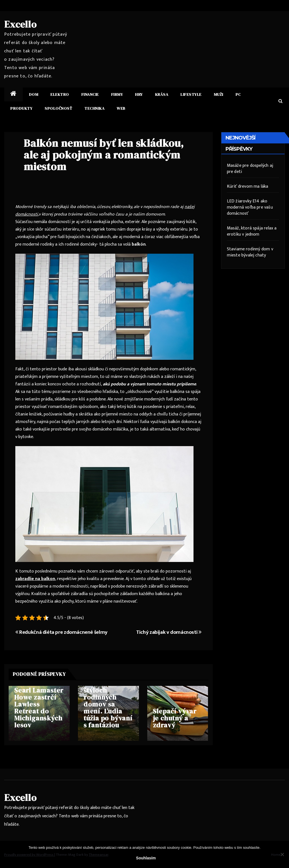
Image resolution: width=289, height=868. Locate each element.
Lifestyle (191, 94)
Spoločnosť (58, 108)
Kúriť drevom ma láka (248, 186)
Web (121, 108)
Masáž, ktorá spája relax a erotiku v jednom (252, 231)
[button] (281, 101)
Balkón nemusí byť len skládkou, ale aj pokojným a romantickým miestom (104, 155)
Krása (162, 94)
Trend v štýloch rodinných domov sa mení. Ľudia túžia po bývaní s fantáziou (108, 704)
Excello (20, 24)
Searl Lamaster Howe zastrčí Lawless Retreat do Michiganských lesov (39, 708)
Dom (34, 94)
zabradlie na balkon (35, 579)
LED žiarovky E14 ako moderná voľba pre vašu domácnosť (250, 207)
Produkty (21, 108)
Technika (94, 108)
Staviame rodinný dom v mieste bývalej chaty (250, 252)
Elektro (60, 94)
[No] (282, 854)
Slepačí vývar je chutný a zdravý (175, 718)
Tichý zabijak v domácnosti (169, 632)
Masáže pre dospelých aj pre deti (250, 169)
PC (238, 94)
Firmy (117, 94)
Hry (139, 94)
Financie (90, 94)
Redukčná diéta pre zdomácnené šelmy (61, 632)
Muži (219, 94)
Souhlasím (146, 858)
